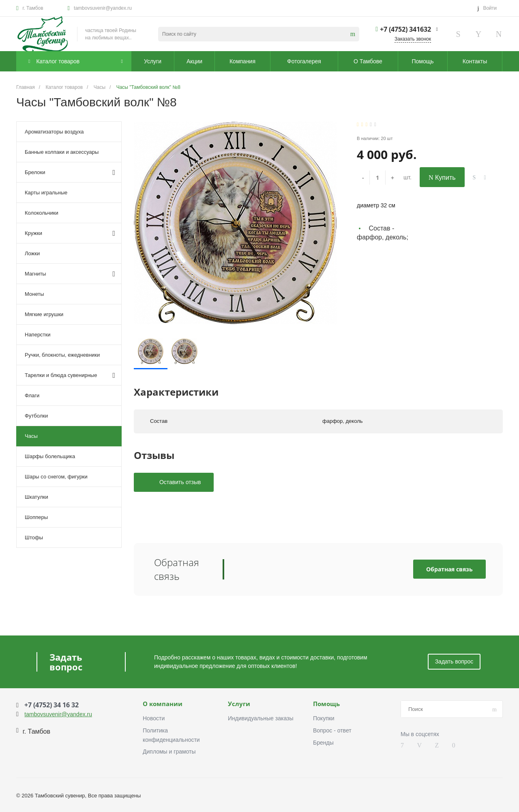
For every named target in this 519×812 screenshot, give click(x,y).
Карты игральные (46, 193)
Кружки (70, 233)
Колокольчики (42, 213)
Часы (31, 436)
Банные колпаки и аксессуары (62, 152)
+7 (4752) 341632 (405, 29)
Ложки (32, 253)
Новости (154, 718)
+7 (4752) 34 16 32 (51, 705)
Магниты (70, 274)
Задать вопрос (454, 661)
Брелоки (70, 172)
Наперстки (38, 335)
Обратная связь (449, 569)
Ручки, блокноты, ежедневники (62, 355)
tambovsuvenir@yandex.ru (103, 8)
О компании (163, 704)
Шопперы (36, 517)
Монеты (34, 294)
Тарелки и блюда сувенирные (70, 375)
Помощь (326, 704)
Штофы (34, 537)
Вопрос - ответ (332, 730)
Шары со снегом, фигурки (56, 477)
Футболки (36, 416)
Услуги (239, 704)
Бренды (323, 743)
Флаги (32, 395)
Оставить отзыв (179, 482)
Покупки (324, 718)
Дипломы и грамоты (169, 752)
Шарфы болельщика (50, 456)
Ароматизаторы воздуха (54, 132)
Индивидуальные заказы (261, 718)
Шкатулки (36, 497)
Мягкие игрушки (44, 314)
